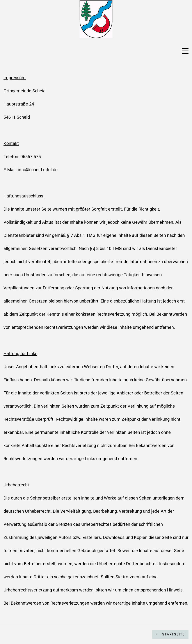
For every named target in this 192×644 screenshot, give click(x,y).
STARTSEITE (170, 634)
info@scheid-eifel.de (38, 170)
